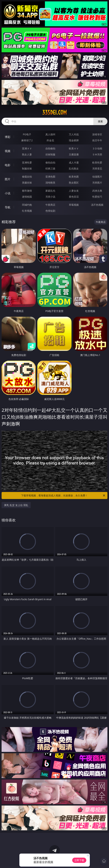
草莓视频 (74, 205)
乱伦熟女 (74, 168)
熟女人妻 (27, 154)
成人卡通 (74, 162)
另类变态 (97, 168)
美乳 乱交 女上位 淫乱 (16, 505)
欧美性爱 (97, 162)
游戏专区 (97, 134)
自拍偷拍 (50, 148)
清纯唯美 (50, 183)
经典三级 (50, 168)
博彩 (8, 137)
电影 (8, 165)
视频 (8, 151)
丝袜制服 (50, 154)
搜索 (100, 121)
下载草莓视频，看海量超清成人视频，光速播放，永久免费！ (63, 495)
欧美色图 (74, 177)
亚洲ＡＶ (27, 148)
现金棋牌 (74, 140)
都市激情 (27, 191)
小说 (8, 193)
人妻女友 (74, 191)
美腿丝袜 (27, 183)
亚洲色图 (50, 177)
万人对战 (74, 134)
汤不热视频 (97, 205)
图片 (8, 179)
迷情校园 (27, 197)
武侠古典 (97, 191)
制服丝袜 (27, 168)
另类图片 (97, 183)
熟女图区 (74, 183)
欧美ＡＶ (74, 148)
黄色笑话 (74, 197)
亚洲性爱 (27, 162)
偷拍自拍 (50, 162)
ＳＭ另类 (97, 154)
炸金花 (50, 140)
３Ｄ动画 (97, 148)
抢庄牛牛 (97, 140)
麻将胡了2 (27, 140)
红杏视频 (27, 211)
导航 (8, 207)
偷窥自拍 (27, 177)
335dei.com (54, 112)
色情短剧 (50, 211)
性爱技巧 (97, 197)
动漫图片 (97, 177)
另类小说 (50, 197)
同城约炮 (27, 205)
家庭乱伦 (50, 191)
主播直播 (74, 154)
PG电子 (27, 134)
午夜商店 (50, 205)
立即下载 (79, 860)
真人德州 (50, 134)
